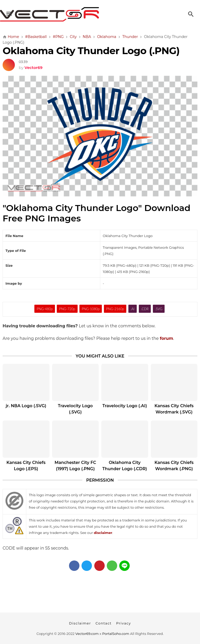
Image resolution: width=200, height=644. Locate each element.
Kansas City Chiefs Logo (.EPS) (26, 466)
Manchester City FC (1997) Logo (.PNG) (75, 466)
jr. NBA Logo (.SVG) (26, 406)
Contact (104, 623)
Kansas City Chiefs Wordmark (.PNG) (174, 466)
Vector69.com (87, 634)
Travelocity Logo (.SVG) (75, 409)
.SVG (159, 309)
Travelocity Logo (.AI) (125, 406)
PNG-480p (45, 309)
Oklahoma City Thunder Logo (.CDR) (125, 466)
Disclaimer (80, 623)
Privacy (124, 623)
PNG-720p (67, 309)
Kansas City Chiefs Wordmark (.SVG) (174, 409)
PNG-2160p (115, 309)
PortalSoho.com (116, 634)
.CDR (145, 309)
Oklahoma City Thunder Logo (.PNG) (91, 51)
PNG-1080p (91, 309)
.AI (132, 309)
